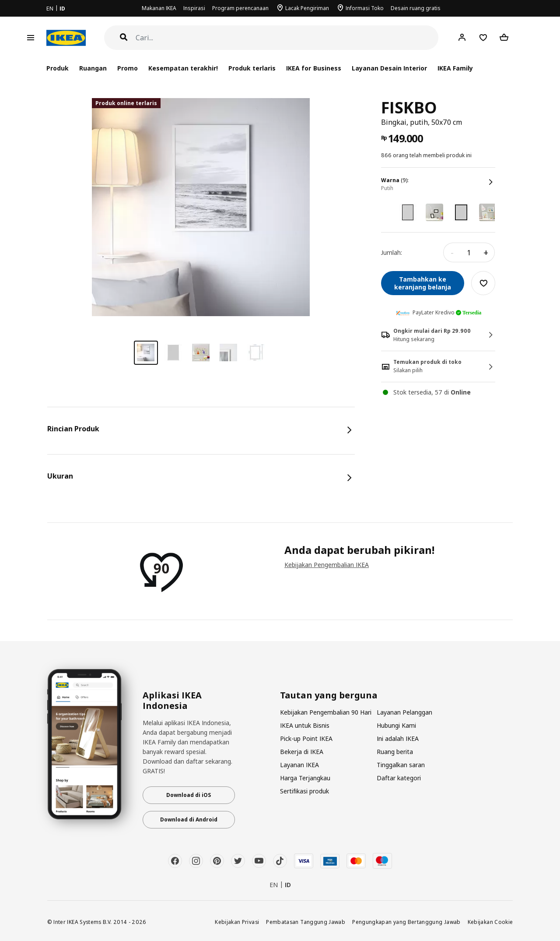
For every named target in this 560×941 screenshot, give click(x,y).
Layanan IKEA (299, 765)
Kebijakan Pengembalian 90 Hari (326, 712)
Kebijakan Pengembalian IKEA (327, 565)
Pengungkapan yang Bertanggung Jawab (406, 922)
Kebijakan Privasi (237, 922)
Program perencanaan (240, 8)
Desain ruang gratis (416, 8)
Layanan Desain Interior (389, 68)
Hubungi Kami (396, 725)
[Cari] (287, 38)
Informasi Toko (365, 8)
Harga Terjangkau (305, 778)
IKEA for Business (313, 68)
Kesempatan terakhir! (183, 68)
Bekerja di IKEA (302, 752)
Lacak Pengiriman (307, 8)
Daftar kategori (399, 778)
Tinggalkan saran (401, 765)
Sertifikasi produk (304, 791)
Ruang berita (395, 752)
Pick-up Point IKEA (306, 738)
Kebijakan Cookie (490, 922)
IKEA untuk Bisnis (305, 725)
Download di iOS (189, 795)
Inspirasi (194, 8)
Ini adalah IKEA (398, 738)
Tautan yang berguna (329, 695)
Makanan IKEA (159, 8)
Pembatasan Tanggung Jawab (306, 922)
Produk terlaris (252, 68)
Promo (128, 68)
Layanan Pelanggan (404, 712)
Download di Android (189, 819)
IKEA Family (455, 68)
